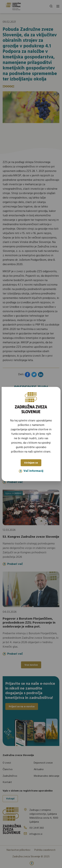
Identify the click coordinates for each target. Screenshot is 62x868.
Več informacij (31, 471)
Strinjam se (31, 463)
